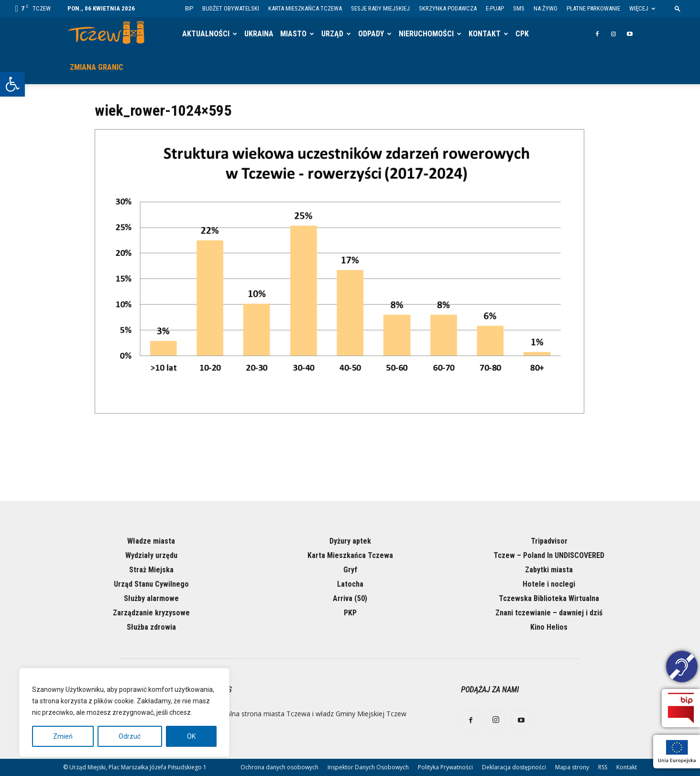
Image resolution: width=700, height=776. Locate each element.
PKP (350, 613)
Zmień (63, 736)
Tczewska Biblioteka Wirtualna (549, 598)
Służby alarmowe (151, 598)
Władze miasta (151, 541)
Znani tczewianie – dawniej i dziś (549, 613)
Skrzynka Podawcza (448, 8)
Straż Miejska (151, 570)
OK (191, 736)
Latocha (350, 584)
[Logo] (109, 34)
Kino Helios (549, 627)
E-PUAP (495, 8)
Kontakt (485, 34)
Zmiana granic (97, 67)
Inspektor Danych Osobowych (368, 767)
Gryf (350, 570)
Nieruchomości (426, 34)
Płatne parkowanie (593, 8)
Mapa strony (572, 767)
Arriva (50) (350, 598)
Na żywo (546, 8)
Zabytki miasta (549, 570)
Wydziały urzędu (151, 555)
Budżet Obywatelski (231, 8)
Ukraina (259, 34)
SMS (519, 8)
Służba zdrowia (151, 627)
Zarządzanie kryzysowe (151, 613)
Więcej (642, 8)
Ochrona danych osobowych (279, 767)
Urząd (332, 34)
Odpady (371, 34)
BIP (189, 8)
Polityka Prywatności (445, 767)
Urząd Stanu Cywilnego (151, 584)
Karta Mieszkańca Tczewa (305, 8)
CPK (522, 34)
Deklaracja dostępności (514, 767)
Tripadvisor (549, 541)
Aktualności (206, 34)
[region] (124, 712)
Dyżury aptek (350, 541)
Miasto (293, 34)
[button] (12, 84)
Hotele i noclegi (549, 584)
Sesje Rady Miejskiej (380, 8)
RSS (603, 767)
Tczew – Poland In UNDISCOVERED (549, 555)
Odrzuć (130, 736)
